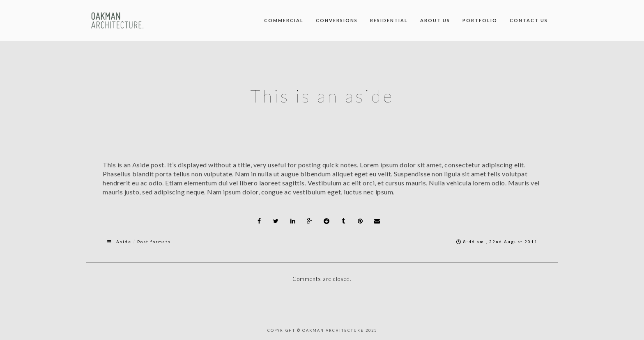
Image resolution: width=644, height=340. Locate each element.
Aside (124, 242)
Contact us (529, 20)
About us (435, 20)
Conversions (337, 20)
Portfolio (480, 20)
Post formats (154, 242)
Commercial (284, 20)
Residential (389, 20)
